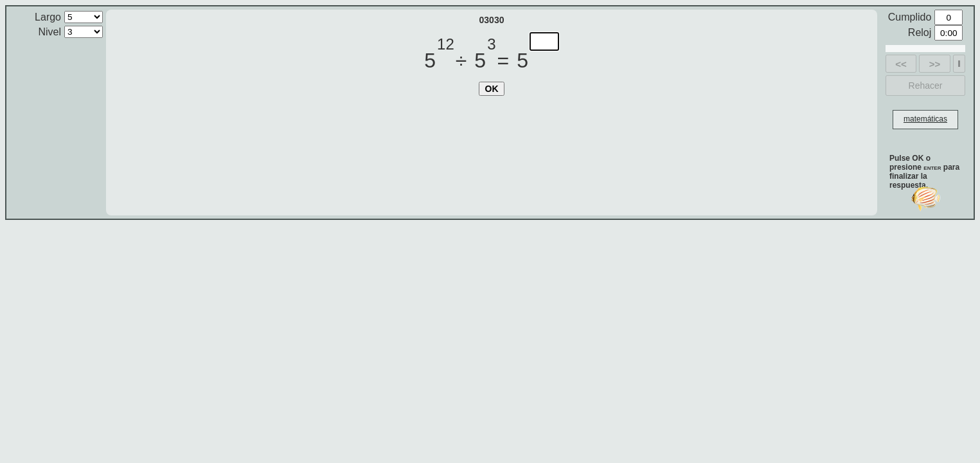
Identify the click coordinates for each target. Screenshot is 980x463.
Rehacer (926, 86)
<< (901, 64)
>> (935, 64)
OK (492, 89)
